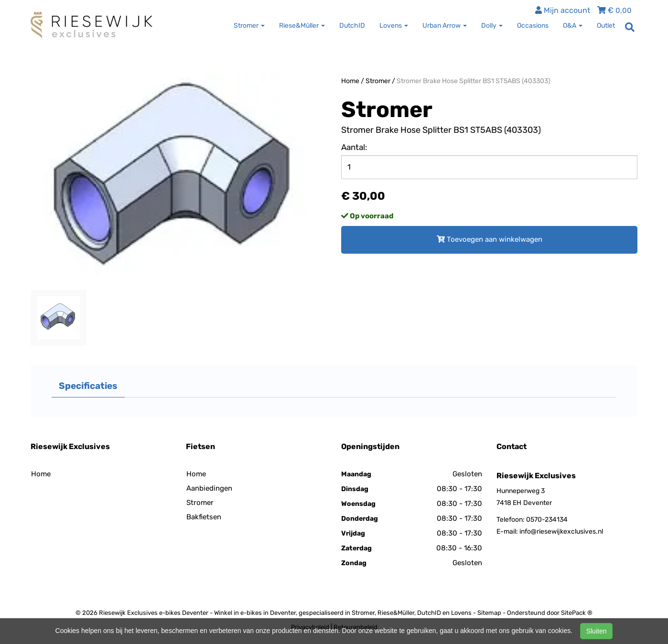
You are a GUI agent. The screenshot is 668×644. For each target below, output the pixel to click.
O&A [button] (573, 26)
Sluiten (597, 631)
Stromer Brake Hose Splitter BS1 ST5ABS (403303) (474, 81)
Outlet (606, 26)
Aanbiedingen (209, 488)
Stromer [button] (249, 26)
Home (350, 81)
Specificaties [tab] (88, 386)
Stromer (378, 81)
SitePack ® (577, 613)
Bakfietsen (204, 517)
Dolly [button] (492, 26)
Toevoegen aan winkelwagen (490, 239)
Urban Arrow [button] (445, 26)
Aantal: (354, 147)
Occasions (533, 26)
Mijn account (563, 10)
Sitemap (489, 613)
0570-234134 (547, 520)
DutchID (352, 26)
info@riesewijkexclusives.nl (561, 531)
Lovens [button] (394, 26)
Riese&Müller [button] (302, 26)
